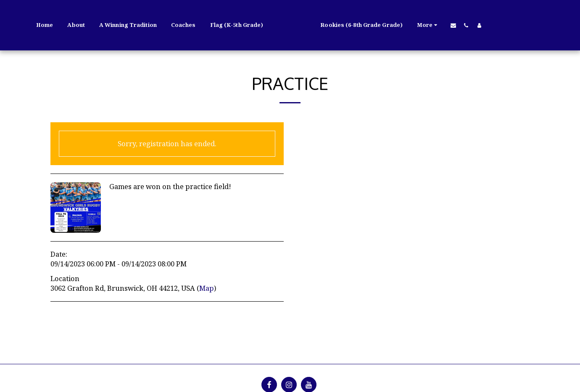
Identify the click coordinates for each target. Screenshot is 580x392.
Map (207, 288)
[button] (476, 25)
